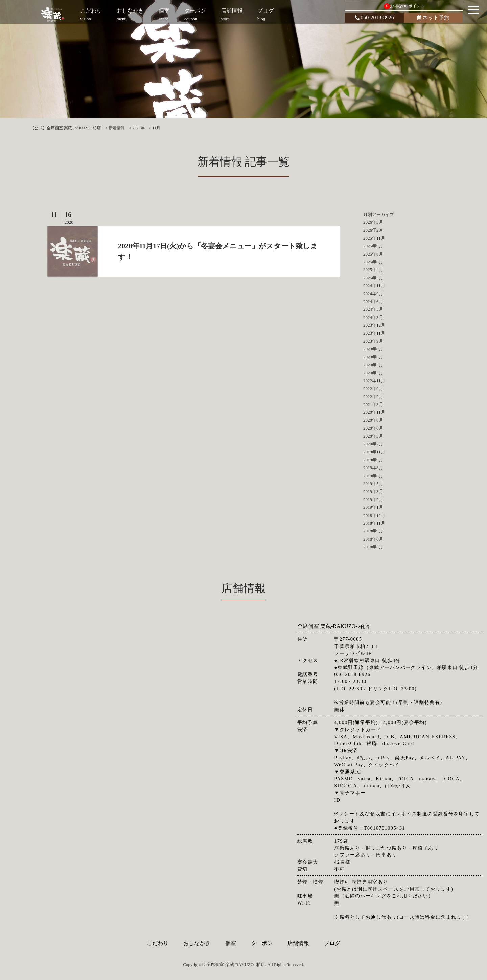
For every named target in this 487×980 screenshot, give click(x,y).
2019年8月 (373, 468)
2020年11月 (374, 412)
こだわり (158, 943)
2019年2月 (373, 499)
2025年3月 (373, 278)
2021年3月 (373, 404)
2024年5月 (373, 309)
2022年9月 (373, 388)
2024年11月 (374, 286)
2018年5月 (373, 547)
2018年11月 (374, 523)
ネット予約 (433, 17)
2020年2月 (373, 444)
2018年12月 (374, 515)
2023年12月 (374, 325)
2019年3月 (373, 491)
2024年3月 (373, 317)
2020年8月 (373, 420)
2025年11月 (374, 238)
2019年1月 (373, 507)
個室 (231, 943)
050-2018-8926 (374, 17)
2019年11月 (374, 452)
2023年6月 (373, 357)
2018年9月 (373, 531)
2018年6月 (373, 539)
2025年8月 (373, 254)
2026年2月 (373, 230)
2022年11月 (374, 381)
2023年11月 (374, 333)
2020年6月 (373, 428)
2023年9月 (373, 341)
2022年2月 (373, 397)
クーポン (262, 943)
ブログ (332, 943)
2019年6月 (373, 476)
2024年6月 (373, 301)
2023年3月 (373, 373)
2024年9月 (373, 294)
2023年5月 (373, 365)
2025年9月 (373, 246)
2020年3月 (373, 436)
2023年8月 (373, 349)
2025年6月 (373, 262)
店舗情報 (298, 943)
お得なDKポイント (404, 6)
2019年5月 (373, 484)
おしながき (197, 943)
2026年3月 (373, 222)
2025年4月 (373, 270)
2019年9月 (373, 460)
